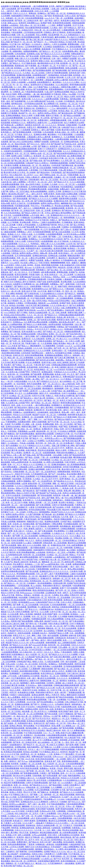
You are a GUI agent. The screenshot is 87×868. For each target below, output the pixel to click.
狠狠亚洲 (50, 298)
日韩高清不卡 (52, 149)
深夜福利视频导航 (56, 738)
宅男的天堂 (36, 372)
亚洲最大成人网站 (68, 446)
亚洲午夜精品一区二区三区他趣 (72, 479)
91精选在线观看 (7, 21)
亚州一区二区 (71, 291)
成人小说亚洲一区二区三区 (52, 97)
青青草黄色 (76, 472)
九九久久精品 (76, 422)
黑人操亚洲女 (45, 165)
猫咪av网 (44, 253)
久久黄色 (9, 640)
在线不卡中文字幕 (53, 469)
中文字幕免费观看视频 (10, 768)
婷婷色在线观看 (75, 286)
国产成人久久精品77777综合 (73, 196)
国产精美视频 (54, 773)
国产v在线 (46, 365)
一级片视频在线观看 (37, 548)
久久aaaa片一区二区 (55, 548)
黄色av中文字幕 (23, 488)
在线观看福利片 (30, 412)
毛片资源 (77, 146)
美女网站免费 (25, 222)
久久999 (30, 101)
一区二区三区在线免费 (76, 605)
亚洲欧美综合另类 (61, 201)
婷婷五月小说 (27, 697)
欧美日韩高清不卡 (15, 616)
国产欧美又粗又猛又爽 (71, 441)
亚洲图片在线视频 (8, 56)
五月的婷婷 (38, 631)
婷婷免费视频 (69, 218)
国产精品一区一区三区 (57, 13)
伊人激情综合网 (14, 99)
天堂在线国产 (56, 847)
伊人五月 (44, 229)
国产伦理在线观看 (50, 776)
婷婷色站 (56, 607)
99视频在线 (40, 844)
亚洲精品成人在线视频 (57, 256)
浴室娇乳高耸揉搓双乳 (13, 151)
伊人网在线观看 (14, 78)
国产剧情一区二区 (78, 320)
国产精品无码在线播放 (65, 697)
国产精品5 (26, 44)
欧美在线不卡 (7, 322)
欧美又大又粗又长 (19, 203)
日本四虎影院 (19, 28)
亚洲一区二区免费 (43, 210)
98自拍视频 (6, 296)
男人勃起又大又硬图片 (76, 37)
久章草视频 (37, 132)
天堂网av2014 (73, 450)
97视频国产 (9, 286)
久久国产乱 (8, 562)
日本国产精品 (57, 391)
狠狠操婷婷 (21, 522)
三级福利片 (11, 852)
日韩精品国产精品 (24, 662)
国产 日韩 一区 (28, 816)
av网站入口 (33, 263)
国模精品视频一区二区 (10, 130)
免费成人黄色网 (35, 503)
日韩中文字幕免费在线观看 (57, 73)
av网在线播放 (20, 139)
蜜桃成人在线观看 (25, 348)
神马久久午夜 (64, 225)
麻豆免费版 (58, 842)
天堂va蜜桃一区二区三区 (68, 647)
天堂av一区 (63, 296)
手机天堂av (35, 206)
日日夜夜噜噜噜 (34, 97)
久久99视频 (62, 616)
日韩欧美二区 (19, 92)
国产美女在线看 (33, 56)
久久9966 (28, 118)
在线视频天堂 (22, 507)
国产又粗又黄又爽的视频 (65, 358)
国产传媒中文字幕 (36, 436)
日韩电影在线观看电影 (53, 467)
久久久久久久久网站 (71, 82)
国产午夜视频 (31, 66)
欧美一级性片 (64, 410)
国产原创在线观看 (20, 199)
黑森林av (80, 806)
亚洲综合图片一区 (59, 351)
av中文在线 (12, 676)
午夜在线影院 (67, 652)
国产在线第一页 (11, 723)
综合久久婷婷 (27, 115)
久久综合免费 (13, 614)
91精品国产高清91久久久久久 (56, 40)
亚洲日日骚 (26, 99)
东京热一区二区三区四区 (11, 711)
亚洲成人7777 (72, 170)
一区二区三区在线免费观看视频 (22, 360)
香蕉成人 (28, 595)
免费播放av (22, 232)
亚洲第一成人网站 (33, 379)
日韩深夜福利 (34, 180)
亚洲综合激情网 (61, 486)
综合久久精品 (33, 106)
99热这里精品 (42, 334)
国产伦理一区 (15, 341)
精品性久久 (57, 719)
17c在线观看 (25, 130)
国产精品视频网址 (45, 519)
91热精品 (77, 353)
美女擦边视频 (66, 282)
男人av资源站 (17, 453)
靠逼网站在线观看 (52, 522)
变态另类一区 (41, 443)
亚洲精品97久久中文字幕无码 (74, 191)
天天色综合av (7, 199)
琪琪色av (36, 222)
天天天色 (8, 215)
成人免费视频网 (43, 284)
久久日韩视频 (39, 234)
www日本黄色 (74, 339)
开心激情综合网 (21, 170)
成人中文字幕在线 (62, 241)
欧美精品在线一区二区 (29, 165)
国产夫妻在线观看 (46, 531)
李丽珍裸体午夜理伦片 (52, 586)
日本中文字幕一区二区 (59, 612)
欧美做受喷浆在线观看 (62, 23)
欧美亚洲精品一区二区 (43, 370)
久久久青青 (9, 408)
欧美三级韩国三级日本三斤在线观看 (70, 367)
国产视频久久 (44, 146)
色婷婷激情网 (53, 526)
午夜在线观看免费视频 (17, 320)
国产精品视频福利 (43, 524)
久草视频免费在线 (55, 780)
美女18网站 (10, 294)
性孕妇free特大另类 (51, 766)
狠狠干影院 (63, 286)
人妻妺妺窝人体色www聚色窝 (56, 80)
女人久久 (67, 151)
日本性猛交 (44, 158)
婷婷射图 (19, 294)
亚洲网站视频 (7, 87)
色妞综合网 (70, 310)
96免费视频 (22, 97)
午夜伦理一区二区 (50, 286)
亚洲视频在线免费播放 (54, 355)
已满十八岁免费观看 (44, 386)
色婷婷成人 (35, 244)
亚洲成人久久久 (14, 234)
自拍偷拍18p (81, 529)
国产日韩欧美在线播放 (43, 201)
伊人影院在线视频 (74, 47)
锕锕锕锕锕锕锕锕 (58, 263)
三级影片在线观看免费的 (51, 222)
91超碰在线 (50, 697)
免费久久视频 (33, 196)
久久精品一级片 (57, 28)
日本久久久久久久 (21, 13)
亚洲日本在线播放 (74, 32)
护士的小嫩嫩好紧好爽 (75, 733)
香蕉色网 (60, 78)
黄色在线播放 (29, 726)
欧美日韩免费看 (30, 377)
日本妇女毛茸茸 (34, 241)
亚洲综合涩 (26, 339)
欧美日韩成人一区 (66, 253)
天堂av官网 (52, 616)
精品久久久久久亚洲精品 (49, 106)
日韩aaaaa (13, 227)
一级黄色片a (49, 353)
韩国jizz (73, 555)
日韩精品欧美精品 (74, 811)
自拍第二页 (27, 168)
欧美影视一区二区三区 (70, 63)
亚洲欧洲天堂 (39, 410)
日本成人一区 (32, 531)
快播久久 (24, 158)
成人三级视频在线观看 (56, 208)
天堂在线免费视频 (8, 75)
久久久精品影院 (62, 85)
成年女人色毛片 (58, 671)
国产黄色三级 (55, 127)
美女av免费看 (42, 35)
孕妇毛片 (15, 391)
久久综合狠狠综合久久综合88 (51, 239)
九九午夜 (65, 517)
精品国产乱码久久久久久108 (63, 512)
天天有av (56, 308)
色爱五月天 (32, 127)
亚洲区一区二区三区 (57, 334)
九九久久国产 (78, 766)
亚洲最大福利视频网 (37, 469)
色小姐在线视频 (36, 462)
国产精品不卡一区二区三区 (22, 42)
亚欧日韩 (24, 180)
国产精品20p (59, 419)
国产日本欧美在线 (32, 294)
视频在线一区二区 (53, 628)
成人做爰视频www (71, 391)
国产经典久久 (7, 260)
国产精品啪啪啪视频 (18, 327)
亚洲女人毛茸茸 (78, 590)
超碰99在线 (11, 189)
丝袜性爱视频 (36, 286)
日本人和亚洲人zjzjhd (66, 814)
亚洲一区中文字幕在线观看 (71, 429)
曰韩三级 (10, 68)
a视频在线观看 (47, 177)
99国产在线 (41, 282)
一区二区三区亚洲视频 (10, 773)
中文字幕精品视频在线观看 (47, 476)
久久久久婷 (38, 348)
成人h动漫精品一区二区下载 (62, 61)
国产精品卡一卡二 (41, 42)
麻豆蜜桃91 (57, 82)
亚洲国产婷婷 (46, 23)
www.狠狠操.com (68, 726)
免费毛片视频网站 (24, 481)
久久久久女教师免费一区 (20, 298)
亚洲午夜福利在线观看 (65, 809)
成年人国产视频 (48, 130)
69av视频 (72, 94)
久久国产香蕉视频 (34, 514)
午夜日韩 (37, 365)
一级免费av (22, 279)
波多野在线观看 (53, 282)
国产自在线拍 (58, 507)
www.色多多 (12, 346)
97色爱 (4, 168)
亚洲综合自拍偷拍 (13, 427)
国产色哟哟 (24, 391)
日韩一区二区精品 (72, 389)
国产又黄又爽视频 (43, 505)
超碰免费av (60, 360)
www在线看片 (67, 783)
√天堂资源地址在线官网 (33, 32)
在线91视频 (20, 89)
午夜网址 (65, 227)
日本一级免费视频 (77, 633)
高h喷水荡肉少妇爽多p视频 (67, 194)
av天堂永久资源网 (17, 847)
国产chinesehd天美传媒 (38, 645)
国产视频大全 (47, 747)
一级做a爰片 (39, 823)
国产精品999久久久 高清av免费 (48, 227)
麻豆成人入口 (41, 863)
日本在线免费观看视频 (34, 18)
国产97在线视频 (46, 557)
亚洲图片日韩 (71, 671)
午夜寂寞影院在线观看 (34, 92)
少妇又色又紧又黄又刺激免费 (51, 251)
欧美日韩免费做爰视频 (34, 355)
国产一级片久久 (25, 208)
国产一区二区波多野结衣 (46, 472)
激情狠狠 (41, 628)
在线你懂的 (79, 18)
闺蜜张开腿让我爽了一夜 (71, 87)
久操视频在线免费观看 (31, 673)
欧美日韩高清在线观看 (45, 759)
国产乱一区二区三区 (72, 239)
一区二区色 (61, 552)
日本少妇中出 (77, 597)
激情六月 (13, 550)
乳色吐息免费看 (18, 541)
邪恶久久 (68, 355)
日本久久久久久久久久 (24, 830)
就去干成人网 (40, 398)
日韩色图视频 (45, 460)
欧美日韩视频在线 (68, 861)
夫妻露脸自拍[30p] (47, 609)
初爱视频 (64, 676)
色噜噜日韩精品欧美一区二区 (64, 168)
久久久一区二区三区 (67, 184)
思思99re (47, 716)
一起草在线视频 (7, 139)
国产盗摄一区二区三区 (36, 771)
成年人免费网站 (20, 182)
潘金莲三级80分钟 (21, 562)
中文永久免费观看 (11, 180)
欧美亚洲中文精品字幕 (70, 21)
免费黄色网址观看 (20, 469)
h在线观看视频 (47, 241)
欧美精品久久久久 (19, 123)
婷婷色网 (71, 415)
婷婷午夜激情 (30, 821)
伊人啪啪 (26, 424)
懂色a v (48, 695)
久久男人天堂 (70, 78)
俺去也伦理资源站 (50, 427)
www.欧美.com (47, 859)
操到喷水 (29, 125)
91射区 (66, 455)
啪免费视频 (32, 607)
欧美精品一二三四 (22, 68)
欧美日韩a (21, 56)
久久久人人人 (24, 244)
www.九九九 (50, 18)
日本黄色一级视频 (54, 683)
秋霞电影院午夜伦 (77, 40)
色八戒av (4, 795)
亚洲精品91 (56, 210)
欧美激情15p (60, 709)
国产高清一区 (55, 783)
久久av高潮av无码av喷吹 (11, 417)
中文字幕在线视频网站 (56, 804)
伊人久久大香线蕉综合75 (70, 35)
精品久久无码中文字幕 (26, 493)
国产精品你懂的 (56, 785)
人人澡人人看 (45, 391)
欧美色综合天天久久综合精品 (33, 730)
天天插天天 (34, 158)
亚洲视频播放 (54, 229)
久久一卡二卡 (49, 733)
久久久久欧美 (27, 405)
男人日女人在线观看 (68, 180)
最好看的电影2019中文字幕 (48, 63)
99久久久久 (30, 541)
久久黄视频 (59, 702)
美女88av (40, 16)
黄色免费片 (70, 754)
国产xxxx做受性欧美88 (50, 564)
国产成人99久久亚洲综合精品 (21, 142)
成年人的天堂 (37, 194)
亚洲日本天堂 (19, 355)
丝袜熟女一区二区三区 (69, 104)
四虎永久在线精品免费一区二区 (42, 313)
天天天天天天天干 (42, 329)
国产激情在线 (45, 59)
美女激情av (53, 296)
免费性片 (66, 716)
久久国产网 (56, 716)
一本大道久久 (60, 659)
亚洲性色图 (16, 560)
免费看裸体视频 (64, 472)
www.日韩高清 (10, 313)
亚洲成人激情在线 (19, 127)
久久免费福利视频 (15, 324)
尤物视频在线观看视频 (59, 163)
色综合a (55, 56)
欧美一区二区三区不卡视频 (17, 503)
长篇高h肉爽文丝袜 (69, 707)
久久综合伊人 (37, 44)
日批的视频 (37, 776)
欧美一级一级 (78, 578)
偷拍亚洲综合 (63, 436)
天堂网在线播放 (31, 303)
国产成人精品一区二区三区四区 (60, 270)
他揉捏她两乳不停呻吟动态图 (23, 16)
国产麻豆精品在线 (66, 113)
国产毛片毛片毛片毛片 (17, 329)
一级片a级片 (81, 476)
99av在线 (24, 263)
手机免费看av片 (47, 206)
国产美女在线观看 (9, 545)
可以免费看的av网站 (39, 218)
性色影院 (62, 550)
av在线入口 (32, 441)
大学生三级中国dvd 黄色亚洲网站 (58, 213)
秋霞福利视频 (68, 324)
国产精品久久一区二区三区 (50, 51)
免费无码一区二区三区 (75, 448)
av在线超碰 (41, 552)
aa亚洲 (24, 484)
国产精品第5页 (29, 491)
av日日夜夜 (53, 111)
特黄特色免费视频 (68, 749)
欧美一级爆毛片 (73, 263)
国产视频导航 (22, 852)
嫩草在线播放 (60, 37)
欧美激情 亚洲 (17, 108)
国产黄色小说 (31, 624)
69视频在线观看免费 (73, 332)
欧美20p (29, 89)
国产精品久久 (15, 63)
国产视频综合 (10, 434)
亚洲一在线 (16, 405)
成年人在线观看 (7, 59)
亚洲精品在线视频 (62, 92)
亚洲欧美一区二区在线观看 (33, 417)
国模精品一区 (11, 863)
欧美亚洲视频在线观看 (31, 37)
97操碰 (42, 560)
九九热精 (59, 101)
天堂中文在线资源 (13, 495)
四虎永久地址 (38, 854)
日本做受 (60, 346)
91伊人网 (61, 398)
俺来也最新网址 (34, 747)
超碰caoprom (13, 23)
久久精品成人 (55, 87)
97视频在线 (25, 218)
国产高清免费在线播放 (25, 434)
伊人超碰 (39, 816)
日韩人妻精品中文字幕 (74, 702)
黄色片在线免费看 (34, 384)
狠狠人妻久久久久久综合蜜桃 (27, 59)
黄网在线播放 (48, 139)
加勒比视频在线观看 (46, 638)
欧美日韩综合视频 (60, 567)
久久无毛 (75, 232)
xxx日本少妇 (71, 244)
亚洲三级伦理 (77, 189)
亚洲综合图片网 (60, 583)
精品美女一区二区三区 (50, 676)
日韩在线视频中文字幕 (15, 759)
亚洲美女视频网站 (11, 578)
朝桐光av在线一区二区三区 (42, 153)
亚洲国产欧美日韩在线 (27, 310)
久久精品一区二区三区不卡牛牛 (52, 448)
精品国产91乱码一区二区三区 (44, 415)
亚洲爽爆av (79, 298)
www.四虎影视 (53, 303)
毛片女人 (32, 749)
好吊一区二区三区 (22, 153)
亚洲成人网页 (25, 757)
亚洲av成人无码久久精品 (19, 581)
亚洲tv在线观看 (72, 68)
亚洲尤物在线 (27, 341)
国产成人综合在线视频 (42, 168)
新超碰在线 (20, 66)
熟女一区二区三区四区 (66, 721)
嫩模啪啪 (65, 203)
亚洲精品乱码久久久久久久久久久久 (65, 215)
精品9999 (66, 510)
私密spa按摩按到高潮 (20, 462)
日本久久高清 (70, 16)
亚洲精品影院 (47, 372)
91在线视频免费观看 (56, 68)
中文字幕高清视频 (65, 134)
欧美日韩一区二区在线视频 (19, 374)
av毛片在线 (35, 215)
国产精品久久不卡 (61, 182)
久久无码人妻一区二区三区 (72, 161)
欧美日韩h (8, 866)
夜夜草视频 (46, 265)
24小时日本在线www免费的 (74, 234)
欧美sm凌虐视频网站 (39, 191)
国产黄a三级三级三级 (35, 40)
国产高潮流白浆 (7, 125)
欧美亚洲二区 (35, 562)
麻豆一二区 (45, 215)
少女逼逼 (11, 619)
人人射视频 (78, 600)
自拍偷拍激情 (43, 412)
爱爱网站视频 (74, 44)
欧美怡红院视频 (60, 248)
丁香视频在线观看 (75, 692)
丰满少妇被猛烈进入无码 (70, 265)
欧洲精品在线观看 (29, 334)
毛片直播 (82, 681)
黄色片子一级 (51, 436)
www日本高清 (60, 370)
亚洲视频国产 (15, 673)
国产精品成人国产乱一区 (26, 638)
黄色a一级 (60, 498)
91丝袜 (58, 130)
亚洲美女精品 (46, 56)
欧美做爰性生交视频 (64, 353)
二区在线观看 (21, 780)
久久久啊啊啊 (57, 787)
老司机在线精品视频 (37, 510)
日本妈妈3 (17, 37)
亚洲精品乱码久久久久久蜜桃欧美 (35, 802)
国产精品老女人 (27, 398)
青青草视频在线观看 (78, 85)
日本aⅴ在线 (5, 137)
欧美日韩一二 (73, 317)
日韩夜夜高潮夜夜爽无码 (27, 246)
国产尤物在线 (22, 189)
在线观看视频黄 (49, 453)
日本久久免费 (21, 241)
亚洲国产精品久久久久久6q (55, 852)
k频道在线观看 (10, 232)
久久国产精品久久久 (26, 863)
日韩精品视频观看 (8, 481)
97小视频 (70, 531)
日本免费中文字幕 (58, 790)
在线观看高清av (59, 47)
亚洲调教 (27, 616)
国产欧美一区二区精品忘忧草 (27, 21)
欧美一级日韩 (61, 692)
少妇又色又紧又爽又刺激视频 (37, 305)
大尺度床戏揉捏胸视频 (42, 232)
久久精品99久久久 (77, 241)
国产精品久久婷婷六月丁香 (33, 213)
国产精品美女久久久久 (39, 785)
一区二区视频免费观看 (64, 298)
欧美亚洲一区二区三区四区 (61, 146)
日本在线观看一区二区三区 (12, 735)
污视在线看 (70, 289)
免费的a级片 (65, 189)
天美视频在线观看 (31, 151)
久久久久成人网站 (76, 108)
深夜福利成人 (58, 500)
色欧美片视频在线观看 (63, 519)
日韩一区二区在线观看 (26, 35)
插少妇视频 (79, 165)
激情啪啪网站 (45, 512)
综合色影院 (19, 267)
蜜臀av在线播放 (24, 94)
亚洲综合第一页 (57, 142)
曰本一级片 (57, 59)
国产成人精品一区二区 (23, 429)
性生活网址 (48, 348)
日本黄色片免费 (77, 571)
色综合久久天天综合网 (22, 415)
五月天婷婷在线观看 (23, 256)
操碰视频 (81, 294)
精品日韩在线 (21, 144)
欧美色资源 (62, 156)
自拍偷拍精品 (25, 854)
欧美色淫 (80, 137)
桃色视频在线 (65, 526)
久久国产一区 (33, 251)
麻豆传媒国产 (78, 526)
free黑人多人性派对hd (65, 688)
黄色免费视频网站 (8, 586)
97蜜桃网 (60, 631)
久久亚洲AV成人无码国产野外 (45, 267)
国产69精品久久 (71, 28)
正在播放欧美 (19, 856)
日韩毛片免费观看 (23, 612)
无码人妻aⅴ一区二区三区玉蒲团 (33, 25)
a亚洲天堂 (81, 144)
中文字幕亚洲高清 (19, 678)
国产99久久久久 (34, 144)
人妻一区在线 (36, 424)
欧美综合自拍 (39, 697)
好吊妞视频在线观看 (26, 849)
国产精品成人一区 (55, 218)
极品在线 (78, 768)
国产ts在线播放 (12, 446)
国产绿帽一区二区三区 (29, 460)
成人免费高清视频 (75, 156)
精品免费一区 (28, 711)
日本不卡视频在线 (13, 339)
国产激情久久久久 (22, 286)
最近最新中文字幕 (47, 576)
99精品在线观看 (41, 296)
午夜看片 (13, 695)
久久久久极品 (75, 536)
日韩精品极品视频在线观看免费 (24, 149)
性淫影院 (70, 370)
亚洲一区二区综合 (21, 785)
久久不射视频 (13, 222)
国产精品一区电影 (33, 457)
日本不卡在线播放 (69, 393)
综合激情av (61, 474)
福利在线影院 (62, 108)
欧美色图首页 (36, 488)
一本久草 (10, 381)
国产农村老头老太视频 (77, 70)
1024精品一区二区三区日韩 (20, 396)
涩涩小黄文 (52, 835)
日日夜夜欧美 (70, 101)
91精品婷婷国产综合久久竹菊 (72, 56)
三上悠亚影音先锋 (56, 123)
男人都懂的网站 (16, 51)
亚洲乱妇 (37, 429)
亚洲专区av (51, 552)
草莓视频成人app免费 (27, 431)
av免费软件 (20, 125)
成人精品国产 (13, 854)
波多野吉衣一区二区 (58, 569)
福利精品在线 (17, 104)
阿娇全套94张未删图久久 (67, 453)
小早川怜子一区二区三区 (37, 182)
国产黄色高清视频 (67, 728)
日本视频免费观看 (62, 408)
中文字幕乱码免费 (38, 298)
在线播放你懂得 (24, 422)
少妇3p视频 (57, 455)
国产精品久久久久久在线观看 (72, 792)
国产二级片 (33, 237)
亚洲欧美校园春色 (59, 465)
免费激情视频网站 (31, 51)
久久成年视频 (25, 146)
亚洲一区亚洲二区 (15, 524)
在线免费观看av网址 (71, 51)
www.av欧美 (14, 263)
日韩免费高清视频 (13, 484)
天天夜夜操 (51, 78)
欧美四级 (55, 265)
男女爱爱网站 (60, 531)
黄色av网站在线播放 (76, 569)
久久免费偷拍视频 (31, 393)
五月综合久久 (11, 448)
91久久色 (32, 381)
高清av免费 (44, 196)
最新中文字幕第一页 (54, 115)
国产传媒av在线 (36, 161)
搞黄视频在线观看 (75, 735)
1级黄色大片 (59, 386)
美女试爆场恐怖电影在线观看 (37, 28)
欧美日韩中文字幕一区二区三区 (24, 120)
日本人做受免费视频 (10, 146)
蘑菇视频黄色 (7, 28)
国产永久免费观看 (77, 305)
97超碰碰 (63, 802)
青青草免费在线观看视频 (71, 403)
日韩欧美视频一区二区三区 (24, 472)
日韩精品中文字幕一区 (64, 434)
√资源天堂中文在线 (22, 474)
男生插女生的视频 (62, 206)
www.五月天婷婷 (18, 811)
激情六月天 (46, 144)
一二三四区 (51, 25)
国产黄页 (48, 16)
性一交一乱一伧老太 (21, 85)
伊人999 (8, 37)
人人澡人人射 (7, 40)
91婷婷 (66, 785)
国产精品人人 (24, 346)
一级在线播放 (69, 863)
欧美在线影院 (69, 842)
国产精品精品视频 (60, 70)
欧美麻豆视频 (29, 524)
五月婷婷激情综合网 (34, 47)
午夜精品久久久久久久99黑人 (66, 372)
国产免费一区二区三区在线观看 (29, 389)
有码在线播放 (11, 348)
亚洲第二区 (32, 320)
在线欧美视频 (53, 189)
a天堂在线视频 (74, 740)
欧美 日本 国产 (46, 842)
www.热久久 (42, 310)
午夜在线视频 (17, 32)
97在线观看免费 (20, 196)
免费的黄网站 (7, 605)
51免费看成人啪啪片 (51, 740)
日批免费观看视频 (65, 818)
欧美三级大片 (19, 531)
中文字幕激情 (34, 272)
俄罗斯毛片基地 (63, 320)
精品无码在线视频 (67, 795)
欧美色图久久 (7, 132)
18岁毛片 (48, 308)
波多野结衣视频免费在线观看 (13, 571)
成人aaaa (28, 267)
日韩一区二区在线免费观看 (22, 296)
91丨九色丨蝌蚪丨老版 (23, 87)
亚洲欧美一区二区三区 (33, 453)
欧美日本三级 (19, 343)
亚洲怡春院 (69, 329)
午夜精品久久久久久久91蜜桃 (20, 740)
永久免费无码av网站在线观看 (36, 322)
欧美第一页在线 (34, 265)
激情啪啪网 (59, 389)
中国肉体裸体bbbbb (46, 486)
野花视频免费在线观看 (38, 189)
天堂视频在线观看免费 (37, 279)
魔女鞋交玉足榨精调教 (77, 543)
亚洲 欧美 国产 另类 (77, 73)
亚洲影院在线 (50, 317)
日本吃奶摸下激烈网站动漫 (62, 165)
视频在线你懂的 (74, 256)
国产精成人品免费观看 (26, 476)
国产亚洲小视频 (72, 745)
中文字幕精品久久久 (60, 49)
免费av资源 (60, 733)
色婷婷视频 (6, 210)
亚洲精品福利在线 (71, 142)
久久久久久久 (38, 99)
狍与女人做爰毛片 (21, 260)
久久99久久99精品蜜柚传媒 (26, 486)
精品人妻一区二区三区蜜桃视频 (21, 358)
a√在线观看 (31, 82)
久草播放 (19, 303)
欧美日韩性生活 (48, 673)
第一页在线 (6, 308)
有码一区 (66, 730)
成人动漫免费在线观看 (69, 833)
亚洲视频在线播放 (34, 139)
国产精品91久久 (51, 315)
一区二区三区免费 (66, 275)
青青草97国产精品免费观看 (22, 621)
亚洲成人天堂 (11, 835)
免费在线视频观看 (79, 277)
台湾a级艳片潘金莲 (63, 704)
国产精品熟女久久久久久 (12, 73)
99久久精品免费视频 (48, 327)
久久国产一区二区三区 (71, 797)
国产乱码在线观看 (9, 279)
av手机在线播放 (29, 225)
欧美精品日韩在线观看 (75, 709)
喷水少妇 (73, 203)
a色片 (51, 182)
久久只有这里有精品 (12, 213)
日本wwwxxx (58, 757)
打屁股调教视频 (43, 569)
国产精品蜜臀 (36, 374)
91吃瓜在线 (20, 177)
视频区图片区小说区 (35, 522)
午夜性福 (15, 253)
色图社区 (36, 118)
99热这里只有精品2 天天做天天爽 (63, 42)
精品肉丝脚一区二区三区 (47, 431)
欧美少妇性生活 (51, 275)
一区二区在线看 (80, 783)
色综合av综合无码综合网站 (59, 301)
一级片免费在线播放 (9, 317)
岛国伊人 (47, 44)
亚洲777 (63, 588)
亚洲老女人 (36, 130)
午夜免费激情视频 (55, 151)
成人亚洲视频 (59, 514)
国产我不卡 (81, 360)
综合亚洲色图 (54, 35)
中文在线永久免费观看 (67, 431)
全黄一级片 (32, 678)
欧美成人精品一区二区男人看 (72, 106)
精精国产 (75, 510)
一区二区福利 (21, 512)
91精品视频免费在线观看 (57, 735)
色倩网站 (41, 441)
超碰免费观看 (51, 643)
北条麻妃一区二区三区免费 (65, 177)
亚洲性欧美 (51, 721)
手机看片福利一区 (36, 275)
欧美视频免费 (75, 678)
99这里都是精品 (67, 187)
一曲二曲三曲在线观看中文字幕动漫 (47, 94)
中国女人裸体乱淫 (33, 177)
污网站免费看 (57, 524)
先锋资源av (65, 99)
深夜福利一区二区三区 (15, 18)
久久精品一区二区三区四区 (34, 73)
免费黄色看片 (43, 120)
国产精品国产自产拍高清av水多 (17, 61)
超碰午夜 (72, 635)
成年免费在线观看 (48, 272)
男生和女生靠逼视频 (46, 450)
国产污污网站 (22, 313)
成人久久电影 (11, 797)
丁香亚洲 (31, 844)
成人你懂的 (71, 550)
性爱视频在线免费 (28, 270)
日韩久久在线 (27, 234)
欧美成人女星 (61, 374)
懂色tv (22, 614)
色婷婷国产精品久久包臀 (59, 633)
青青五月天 (18, 635)
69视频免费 (37, 543)
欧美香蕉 (15, 764)
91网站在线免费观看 (77, 676)
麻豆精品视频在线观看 (49, 833)
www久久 (69, 346)
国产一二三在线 (12, 557)
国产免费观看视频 (18, 137)
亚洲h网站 (64, 635)
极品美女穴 (63, 258)
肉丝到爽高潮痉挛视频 (11, 353)
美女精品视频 (40, 735)
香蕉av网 (65, 412)
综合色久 (44, 633)
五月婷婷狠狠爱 (7, 370)
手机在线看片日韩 (61, 246)
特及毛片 (43, 151)
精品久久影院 (70, 97)
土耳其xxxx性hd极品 (50, 728)
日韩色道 (81, 168)
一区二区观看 (61, 759)
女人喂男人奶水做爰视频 (54, 462)
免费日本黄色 (49, 194)
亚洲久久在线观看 (19, 82)
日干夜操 (19, 134)
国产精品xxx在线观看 (72, 115)
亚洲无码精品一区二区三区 (27, 576)
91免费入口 (28, 156)
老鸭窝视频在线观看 (58, 120)
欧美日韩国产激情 (50, 614)
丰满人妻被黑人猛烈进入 (34, 529)
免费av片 (48, 260)
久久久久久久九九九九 (40, 806)
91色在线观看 (48, 132)
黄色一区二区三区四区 (50, 180)
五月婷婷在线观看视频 (38, 187)
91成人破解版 (22, 239)
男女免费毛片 (26, 111)
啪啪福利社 (6, 108)
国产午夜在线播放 (77, 621)
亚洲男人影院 (17, 156)
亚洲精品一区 (44, 690)
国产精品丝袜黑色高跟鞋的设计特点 (68, 153)
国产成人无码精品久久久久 (15, 251)
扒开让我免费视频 (42, 790)
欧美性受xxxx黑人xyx (54, 438)
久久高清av (6, 621)
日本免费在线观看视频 (10, 184)
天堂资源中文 (10, 666)
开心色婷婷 (31, 172)
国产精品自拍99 (43, 172)
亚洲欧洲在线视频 (24, 75)
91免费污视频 (39, 115)
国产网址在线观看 (44, 455)
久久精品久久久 (58, 533)
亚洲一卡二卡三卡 (15, 465)
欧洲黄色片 (29, 735)
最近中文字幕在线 (33, 837)
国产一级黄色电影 (68, 284)
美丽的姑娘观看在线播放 (14, 220)
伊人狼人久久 (62, 339)
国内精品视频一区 (77, 99)
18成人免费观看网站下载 (71, 308)
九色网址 (56, 595)
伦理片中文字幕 (39, 396)
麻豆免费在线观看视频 (21, 308)
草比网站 (59, 538)
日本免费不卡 (52, 258)
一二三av (52, 108)
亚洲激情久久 (42, 108)
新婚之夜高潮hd (60, 343)
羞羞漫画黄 (46, 49)
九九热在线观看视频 (43, 500)
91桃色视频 (68, 548)
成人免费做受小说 (51, 104)
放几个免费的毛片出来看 (74, 123)
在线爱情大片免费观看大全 (24, 284)
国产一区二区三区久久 (19, 272)
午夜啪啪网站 (11, 422)
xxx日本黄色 (9, 265)
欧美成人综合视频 (17, 305)
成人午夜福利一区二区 (47, 66)
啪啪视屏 (8, 469)
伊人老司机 (45, 118)
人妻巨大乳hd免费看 (37, 258)
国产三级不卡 (14, 218)
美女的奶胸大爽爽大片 (76, 474)
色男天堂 (49, 417)
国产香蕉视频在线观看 (63, 336)
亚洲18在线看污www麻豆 (32, 332)
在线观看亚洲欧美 (45, 246)
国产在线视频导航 (41, 89)
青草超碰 (61, 125)
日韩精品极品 (78, 602)
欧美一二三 (66, 277)
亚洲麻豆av (42, 13)
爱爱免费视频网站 (56, 89)
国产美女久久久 (32, 609)
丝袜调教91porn (33, 23)
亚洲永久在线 (55, 196)
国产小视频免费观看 (44, 336)
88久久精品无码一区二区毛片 (21, 175)
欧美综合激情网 (21, 275)
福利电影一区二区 (52, 795)
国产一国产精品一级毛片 (50, 21)
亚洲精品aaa (18, 322)
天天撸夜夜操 (67, 222)
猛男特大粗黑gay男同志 (48, 113)
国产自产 (52, 474)
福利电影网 (67, 586)
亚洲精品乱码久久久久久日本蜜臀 (37, 351)
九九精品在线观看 (52, 662)
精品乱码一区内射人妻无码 (69, 267)
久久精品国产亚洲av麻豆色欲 (37, 657)
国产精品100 (34, 842)
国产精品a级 (47, 514)
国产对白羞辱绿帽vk (52, 161)
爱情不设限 (69, 768)
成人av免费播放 (14, 697)
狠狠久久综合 (44, 61)
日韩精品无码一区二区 (38, 597)
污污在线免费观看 (15, 168)
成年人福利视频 (75, 296)
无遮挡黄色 (76, 507)
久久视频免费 (35, 669)
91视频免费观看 (68, 30)
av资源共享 (39, 317)
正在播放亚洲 (51, 593)
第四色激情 (8, 429)
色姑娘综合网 (33, 327)
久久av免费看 (28, 790)
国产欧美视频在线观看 (42, 70)
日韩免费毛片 (75, 785)
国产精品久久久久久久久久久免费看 (56, 54)
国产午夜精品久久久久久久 (48, 381)
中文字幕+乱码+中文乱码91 (17, 436)
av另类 (34, 146)
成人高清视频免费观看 (76, 465)
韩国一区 (46, 545)
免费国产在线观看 (64, 25)
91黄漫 (19, 225)
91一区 (48, 465)
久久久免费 (44, 612)
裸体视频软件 (48, 389)
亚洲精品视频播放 (13, 115)
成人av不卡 (37, 740)
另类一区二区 (22, 258)
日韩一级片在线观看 (39, 68)
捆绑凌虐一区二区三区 (24, 370)
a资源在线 (50, 844)
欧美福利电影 (33, 367)
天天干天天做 (78, 25)
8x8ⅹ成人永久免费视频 (31, 49)
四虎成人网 (61, 317)
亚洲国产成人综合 (19, 237)
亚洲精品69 (34, 833)
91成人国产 (49, 92)
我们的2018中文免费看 (22, 776)
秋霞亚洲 (29, 410)
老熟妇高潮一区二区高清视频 (40, 484)
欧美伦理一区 (39, 125)
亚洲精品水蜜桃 (40, 134)
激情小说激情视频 (39, 422)
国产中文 (35, 612)
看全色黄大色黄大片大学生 (73, 130)
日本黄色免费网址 (17, 379)
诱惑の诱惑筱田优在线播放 (43, 590)
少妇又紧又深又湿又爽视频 (16, 538)
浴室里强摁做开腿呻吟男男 (41, 567)
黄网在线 (33, 13)
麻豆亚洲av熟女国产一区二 (19, 194)
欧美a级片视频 (19, 40)
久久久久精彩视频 (77, 182)
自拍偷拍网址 (47, 248)
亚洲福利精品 (54, 75)
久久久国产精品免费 (26, 227)
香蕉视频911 (41, 270)
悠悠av (65, 94)
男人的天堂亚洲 (7, 170)
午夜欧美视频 (73, 175)
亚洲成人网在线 (16, 726)
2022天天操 (42, 291)
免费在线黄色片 (78, 54)
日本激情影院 (22, 187)
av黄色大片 (54, 802)
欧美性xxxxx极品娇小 (10, 400)
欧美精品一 (72, 248)
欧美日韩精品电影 (40, 111)
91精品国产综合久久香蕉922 (73, 127)
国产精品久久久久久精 (19, 645)
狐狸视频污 (25, 683)
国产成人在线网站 (16, 377)
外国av (57, 429)
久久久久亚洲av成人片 (59, 305)
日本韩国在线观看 (29, 495)
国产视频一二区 (55, 237)
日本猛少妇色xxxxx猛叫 (75, 619)
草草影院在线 (58, 16)
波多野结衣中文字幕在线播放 (43, 85)
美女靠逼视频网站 (45, 583)
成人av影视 (43, 237)
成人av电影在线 (69, 384)
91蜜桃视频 (62, 415)
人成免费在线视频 (52, 99)
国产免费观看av (28, 659)
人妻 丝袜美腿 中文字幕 (19, 438)
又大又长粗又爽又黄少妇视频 (13, 362)
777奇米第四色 (45, 671)
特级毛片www (71, 419)
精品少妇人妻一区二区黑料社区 (58, 560)
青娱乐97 (56, 403)
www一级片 (39, 175)
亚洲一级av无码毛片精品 (30, 184)
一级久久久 (21, 106)
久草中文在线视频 (60, 44)
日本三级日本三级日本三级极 (13, 248)
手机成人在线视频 (27, 443)
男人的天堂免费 (51, 647)
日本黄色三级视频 (55, 279)
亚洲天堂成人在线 (49, 362)
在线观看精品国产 (40, 75)
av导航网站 (71, 552)
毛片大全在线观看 (11, 460)
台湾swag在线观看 (37, 643)
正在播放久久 (34, 578)
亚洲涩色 (22, 23)
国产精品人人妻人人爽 (13, 455)
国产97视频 (80, 396)
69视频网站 (53, 322)
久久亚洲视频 (70, 137)
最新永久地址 (34, 408)
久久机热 (38, 358)
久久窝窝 (57, 747)
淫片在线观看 (73, 588)
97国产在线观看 (37, 308)
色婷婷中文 (12, 633)
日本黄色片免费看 (11, 165)
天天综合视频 (39, 593)
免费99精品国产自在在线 (44, 101)
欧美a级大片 (81, 415)
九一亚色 (5, 438)
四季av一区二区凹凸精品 (20, 191)
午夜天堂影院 (44, 263)
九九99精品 (47, 47)
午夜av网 (62, 170)
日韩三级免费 (61, 313)
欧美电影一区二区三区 (42, 595)
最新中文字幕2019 (13, 859)
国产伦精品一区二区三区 (53, 332)
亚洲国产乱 (74, 272)
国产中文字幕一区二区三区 (59, 422)
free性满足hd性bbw (54, 441)
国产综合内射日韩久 (75, 334)
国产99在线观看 (72, 327)
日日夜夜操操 (54, 187)
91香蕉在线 (45, 517)
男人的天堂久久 (41, 711)
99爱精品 (61, 327)
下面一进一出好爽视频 (64, 18)
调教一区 (56, 484)
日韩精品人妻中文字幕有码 (55, 32)
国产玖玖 (74, 348)
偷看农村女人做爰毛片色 (37, 123)
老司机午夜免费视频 (71, 467)
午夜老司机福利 (47, 37)
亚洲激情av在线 (33, 54)
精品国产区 (6, 120)
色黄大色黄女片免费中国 (65, 396)
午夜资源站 (12, 431)
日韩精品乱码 (61, 638)
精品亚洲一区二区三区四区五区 (41, 538)
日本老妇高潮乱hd (70, 541)
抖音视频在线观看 (22, 206)
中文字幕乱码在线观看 (48, 170)
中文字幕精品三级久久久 (49, 752)
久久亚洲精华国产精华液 (47, 225)
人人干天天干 (69, 787)
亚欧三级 (56, 446)
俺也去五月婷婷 (68, 484)
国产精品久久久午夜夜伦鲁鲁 (35, 324)
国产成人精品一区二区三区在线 (22, 569)
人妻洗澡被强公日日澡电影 (29, 676)
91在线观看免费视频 (21, 215)
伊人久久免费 (80, 118)
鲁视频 (12, 89)
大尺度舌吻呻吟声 (52, 529)
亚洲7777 (41, 149)
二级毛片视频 (29, 336)
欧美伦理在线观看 (55, 600)
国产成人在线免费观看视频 (21, 590)
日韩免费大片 (50, 854)
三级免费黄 (39, 80)
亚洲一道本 (6, 101)
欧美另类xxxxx (19, 787)
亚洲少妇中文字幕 (29, 291)
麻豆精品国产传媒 (76, 258)
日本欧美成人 (68, 237)
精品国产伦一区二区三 (28, 113)
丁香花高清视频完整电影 (11, 806)
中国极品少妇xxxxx (51, 816)
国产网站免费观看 (19, 367)
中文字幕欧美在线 (29, 63)
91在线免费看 (57, 666)
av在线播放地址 (60, 557)
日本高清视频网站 (72, 89)
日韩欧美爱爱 (72, 125)
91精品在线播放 (21, 381)
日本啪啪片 (32, 583)
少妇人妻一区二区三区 (54, 626)
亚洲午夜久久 (56, 377)
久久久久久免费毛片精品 (22, 70)
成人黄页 (42, 804)
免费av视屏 (39, 621)
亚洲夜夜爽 (54, 792)
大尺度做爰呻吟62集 (69, 260)
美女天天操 (24, 833)
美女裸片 (8, 365)
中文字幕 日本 (15, 44)
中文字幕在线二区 (76, 854)
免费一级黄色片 (11, 761)
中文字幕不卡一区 (64, 66)
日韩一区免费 (73, 120)
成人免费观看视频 (14, 500)
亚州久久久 (28, 134)
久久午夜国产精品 (41, 87)
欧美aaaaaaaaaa (26, 593)
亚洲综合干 (6, 237)
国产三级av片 (66, 229)
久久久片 (19, 529)
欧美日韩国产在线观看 (45, 809)
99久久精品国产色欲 (30, 560)
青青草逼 (24, 578)
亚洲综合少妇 (29, 108)
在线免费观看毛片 (44, 82)
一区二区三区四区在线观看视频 (65, 650)
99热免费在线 (55, 393)
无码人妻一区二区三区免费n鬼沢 (48, 30)
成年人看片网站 (47, 408)
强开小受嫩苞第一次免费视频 (34, 78)
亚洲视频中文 (57, 405)
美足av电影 (5, 42)
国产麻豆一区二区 (52, 400)
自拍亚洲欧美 (7, 13)
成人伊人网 (16, 291)
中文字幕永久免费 (8, 476)
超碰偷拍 (11, 303)
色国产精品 (63, 427)
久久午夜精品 (66, 379)
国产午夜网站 (11, 714)
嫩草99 (5, 194)
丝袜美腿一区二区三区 (34, 647)
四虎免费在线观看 (66, 664)
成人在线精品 (38, 626)
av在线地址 (14, 25)
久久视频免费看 (49, 346)
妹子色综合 (49, 419)
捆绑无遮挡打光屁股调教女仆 (13, 654)
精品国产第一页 (75, 752)
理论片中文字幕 (30, 792)
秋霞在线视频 (66, 766)
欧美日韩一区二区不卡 (25, 840)
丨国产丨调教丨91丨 (35, 419)
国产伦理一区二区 (61, 348)
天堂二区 (40, 574)
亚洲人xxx (82, 657)
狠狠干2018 (8, 282)
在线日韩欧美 (55, 412)
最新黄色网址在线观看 (68, 199)
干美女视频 (43, 624)
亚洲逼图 (36, 633)
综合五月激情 (11, 94)
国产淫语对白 (7, 472)
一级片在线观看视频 (31, 229)
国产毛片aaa (23, 761)
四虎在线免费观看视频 (17, 844)
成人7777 (40, 749)
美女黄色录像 (52, 410)
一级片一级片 (75, 412)
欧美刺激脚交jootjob (40, 289)
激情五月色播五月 (74, 659)
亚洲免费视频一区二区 (33, 766)
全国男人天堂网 (55, 191)
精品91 (30, 780)
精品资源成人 (49, 849)
